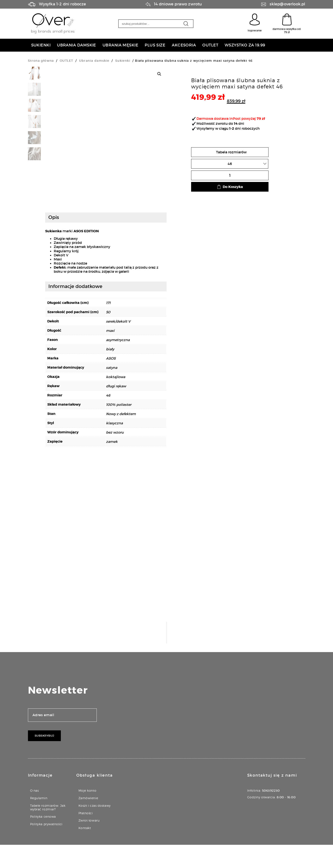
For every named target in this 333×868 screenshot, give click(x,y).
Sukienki (123, 61)
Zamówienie (88, 821)
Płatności (86, 836)
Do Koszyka (230, 187)
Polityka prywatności (46, 847)
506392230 (271, 814)
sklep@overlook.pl (287, 4)
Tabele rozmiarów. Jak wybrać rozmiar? (48, 831)
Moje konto (87, 814)
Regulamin (39, 821)
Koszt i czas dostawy (95, 829)
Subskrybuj (44, 759)
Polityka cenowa (43, 840)
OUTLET (66, 61)
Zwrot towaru (89, 844)
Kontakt (85, 851)
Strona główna (41, 61)
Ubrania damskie (94, 61)
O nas (35, 814)
